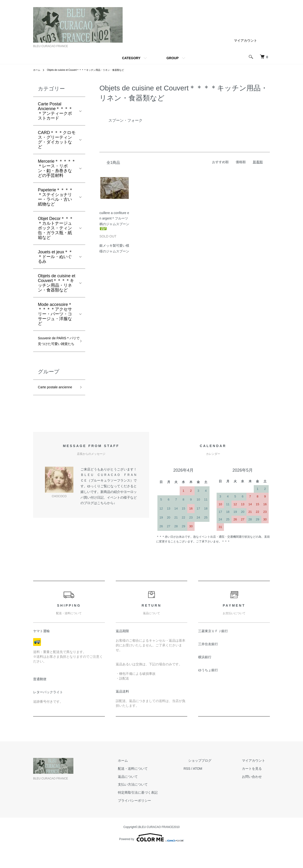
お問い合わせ (257, 796)
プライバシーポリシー (158, 820)
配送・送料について (156, 788)
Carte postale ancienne (51, 402)
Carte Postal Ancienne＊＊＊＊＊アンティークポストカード (55, 111)
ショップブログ (214, 780)
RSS (206, 788)
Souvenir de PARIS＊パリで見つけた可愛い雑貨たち (56, 346)
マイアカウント (245, 40)
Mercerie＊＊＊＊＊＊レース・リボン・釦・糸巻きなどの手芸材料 (57, 168)
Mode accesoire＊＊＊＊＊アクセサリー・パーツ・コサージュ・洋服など (55, 314)
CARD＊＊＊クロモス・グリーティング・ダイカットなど (57, 140)
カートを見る (257, 788)
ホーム (37, 70)
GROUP (172, 58)
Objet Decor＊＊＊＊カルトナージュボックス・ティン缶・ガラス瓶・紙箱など (56, 228)
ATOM (216, 788)
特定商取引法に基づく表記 (161, 812)
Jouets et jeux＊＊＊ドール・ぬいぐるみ (55, 257)
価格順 (241, 162)
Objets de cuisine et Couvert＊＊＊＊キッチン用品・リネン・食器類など (95, 70)
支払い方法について (156, 804)
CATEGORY (131, 58)
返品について (151, 796)
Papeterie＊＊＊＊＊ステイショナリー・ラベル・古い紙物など (56, 197)
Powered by (151, 857)
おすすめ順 (220, 162)
